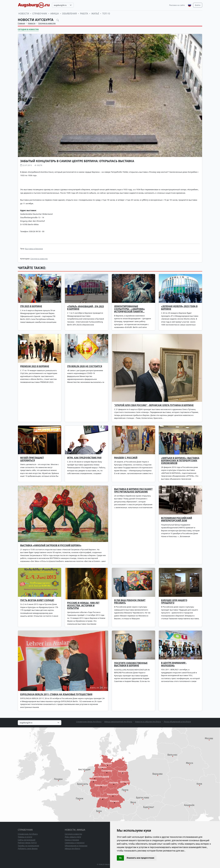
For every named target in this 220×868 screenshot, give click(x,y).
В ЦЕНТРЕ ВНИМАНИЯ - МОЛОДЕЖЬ (174, 664)
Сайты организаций (27, 840)
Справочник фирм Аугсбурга (89, 722)
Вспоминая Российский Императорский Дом (177, 519)
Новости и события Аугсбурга (148, 722)
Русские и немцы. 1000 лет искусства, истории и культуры (83, 606)
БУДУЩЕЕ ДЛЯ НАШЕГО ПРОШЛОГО (174, 602)
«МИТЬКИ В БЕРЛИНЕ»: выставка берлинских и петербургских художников (180, 461)
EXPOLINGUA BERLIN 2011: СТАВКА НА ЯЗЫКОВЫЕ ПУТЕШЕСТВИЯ (56, 694)
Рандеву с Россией (126, 458)
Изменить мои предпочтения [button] (141, 858)
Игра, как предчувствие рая (84, 458)
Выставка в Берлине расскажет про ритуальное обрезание (133, 490)
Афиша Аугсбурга (72, 848)
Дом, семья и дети (73, 837)
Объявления (69, 14)
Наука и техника (72, 840)
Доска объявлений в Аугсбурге (177, 722)
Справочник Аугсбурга (28, 834)
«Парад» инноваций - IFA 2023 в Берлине (86, 308)
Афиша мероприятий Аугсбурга (118, 722)
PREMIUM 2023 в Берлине (35, 366)
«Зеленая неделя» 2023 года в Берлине (179, 308)
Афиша (55, 14)
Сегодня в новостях (47, 23)
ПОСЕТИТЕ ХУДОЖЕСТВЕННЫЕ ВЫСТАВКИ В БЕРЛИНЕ (131, 664)
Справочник (40, 14)
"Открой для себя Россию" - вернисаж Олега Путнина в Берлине (154, 405)
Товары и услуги (25, 837)
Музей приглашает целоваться (32, 459)
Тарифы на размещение (28, 846)
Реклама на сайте (177, 5)
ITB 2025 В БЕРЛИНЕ (31, 306)
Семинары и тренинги (75, 843)
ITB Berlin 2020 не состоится (85, 366)
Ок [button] (120, 858)
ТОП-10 (106, 14)
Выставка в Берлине (34, 249)
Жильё (95, 14)
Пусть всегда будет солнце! (37, 600)
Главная (21, 23)
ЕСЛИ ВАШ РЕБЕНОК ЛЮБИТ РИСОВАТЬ (130, 602)
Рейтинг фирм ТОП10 (27, 843)
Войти (198, 5)
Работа (84, 14)
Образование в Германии (76, 846)
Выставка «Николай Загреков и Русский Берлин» (51, 545)
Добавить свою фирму (28, 848)
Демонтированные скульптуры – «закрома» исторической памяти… (129, 309)
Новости (24, 14)
